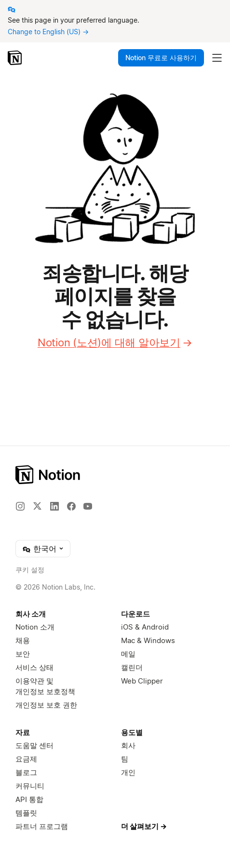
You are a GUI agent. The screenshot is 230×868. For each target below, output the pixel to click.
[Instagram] (20, 506)
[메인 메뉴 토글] (217, 58)
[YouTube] (88, 506)
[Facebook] (71, 506)
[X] (37, 506)
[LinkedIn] (54, 506)
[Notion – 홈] (16, 58)
